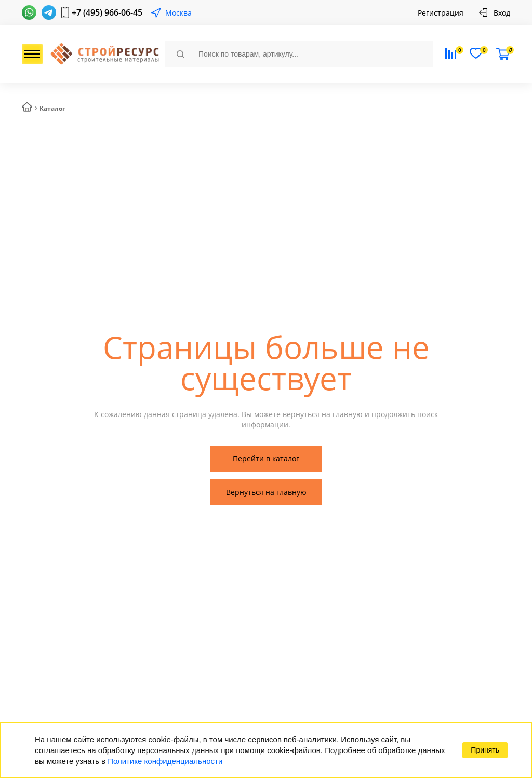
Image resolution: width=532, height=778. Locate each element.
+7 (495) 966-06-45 (107, 12)
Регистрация (441, 13)
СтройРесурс (104, 54)
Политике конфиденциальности (165, 761)
